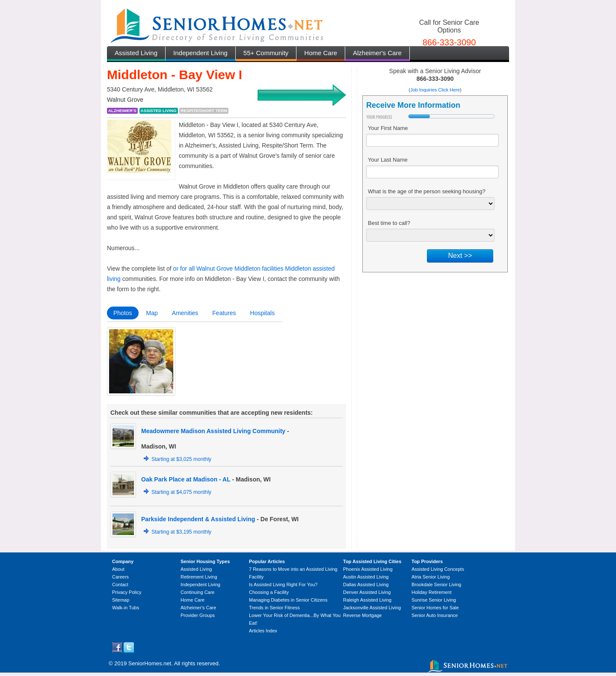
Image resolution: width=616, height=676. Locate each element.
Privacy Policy (127, 592)
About (118, 569)
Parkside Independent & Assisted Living (198, 519)
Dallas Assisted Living (366, 584)
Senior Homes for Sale (435, 608)
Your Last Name (388, 160)
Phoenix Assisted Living (368, 569)
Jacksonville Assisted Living (372, 608)
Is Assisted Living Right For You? (283, 584)
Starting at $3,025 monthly (181, 459)
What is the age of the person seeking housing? (427, 191)
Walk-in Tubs (126, 608)
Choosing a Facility (269, 592)
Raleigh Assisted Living (367, 600)
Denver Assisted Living (367, 592)
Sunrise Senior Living (434, 600)
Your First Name (388, 128)
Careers (120, 577)
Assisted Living (136, 53)
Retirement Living (199, 577)
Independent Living (200, 53)
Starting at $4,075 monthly (181, 492)
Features (224, 313)
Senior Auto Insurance (435, 615)
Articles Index (263, 631)
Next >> (460, 255)
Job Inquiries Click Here (435, 90)
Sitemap (121, 600)
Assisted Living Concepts (438, 569)
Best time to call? (389, 223)
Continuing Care (198, 592)
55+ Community (266, 53)
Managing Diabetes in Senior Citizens (288, 600)
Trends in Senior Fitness (274, 608)
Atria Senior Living (431, 577)
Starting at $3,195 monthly (181, 532)
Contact (120, 584)
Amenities (185, 313)
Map (152, 313)
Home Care (321, 53)
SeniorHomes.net (150, 663)
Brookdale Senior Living (436, 584)
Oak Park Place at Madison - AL (186, 479)
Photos (123, 313)
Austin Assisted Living (366, 577)
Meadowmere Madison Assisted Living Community (213, 431)
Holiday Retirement (432, 592)
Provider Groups (198, 615)
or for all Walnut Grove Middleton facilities (228, 269)
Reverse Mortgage (363, 615)
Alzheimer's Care (377, 53)
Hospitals (263, 313)
